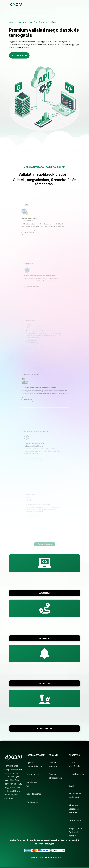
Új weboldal (45, 593)
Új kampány (44, 638)
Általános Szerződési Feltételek (74, 809)
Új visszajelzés (45, 728)
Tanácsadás (32, 802)
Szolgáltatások (19, 55)
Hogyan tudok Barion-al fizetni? (76, 832)
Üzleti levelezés (76, 774)
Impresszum (75, 820)
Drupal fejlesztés (34, 774)
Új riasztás (44, 683)
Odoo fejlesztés (34, 794)
